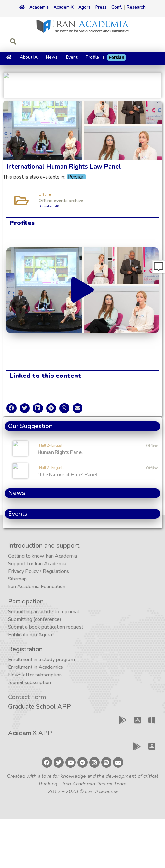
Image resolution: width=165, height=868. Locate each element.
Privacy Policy (23, 571)
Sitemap (17, 579)
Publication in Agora (30, 635)
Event (72, 57)
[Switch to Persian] (116, 57)
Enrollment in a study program (41, 660)
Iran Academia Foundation (37, 587)
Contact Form (27, 697)
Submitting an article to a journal (43, 612)
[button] (82, 290)
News (52, 57)
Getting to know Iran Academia (43, 556)
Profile (92, 57)
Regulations (56, 571)
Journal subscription (29, 682)
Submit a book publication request (46, 627)
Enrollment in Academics (36, 667)
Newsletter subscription (35, 675)
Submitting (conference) (35, 619)
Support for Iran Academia (37, 564)
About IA (29, 57)
